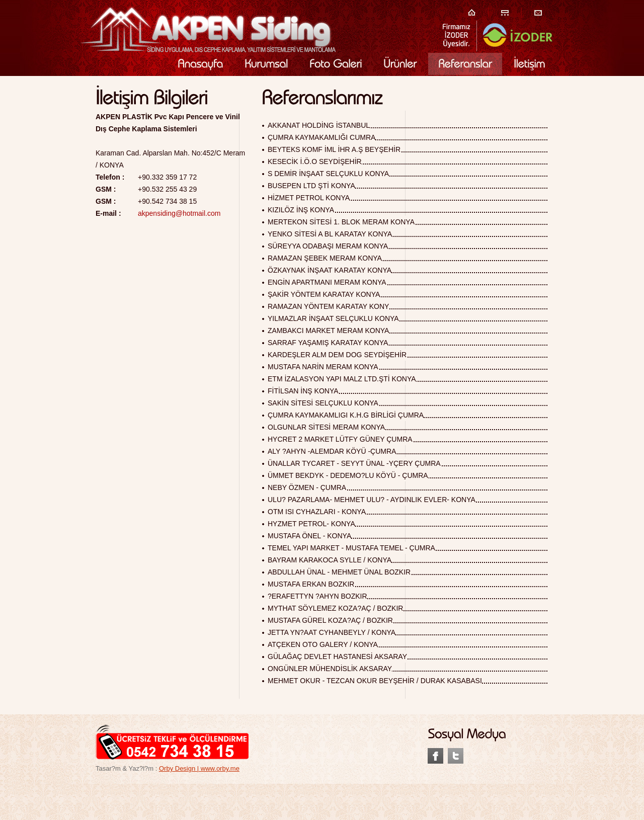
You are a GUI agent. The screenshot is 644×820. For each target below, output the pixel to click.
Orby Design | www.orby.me (199, 768)
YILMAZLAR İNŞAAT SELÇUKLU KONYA (333, 318)
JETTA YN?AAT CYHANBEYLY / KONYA (332, 632)
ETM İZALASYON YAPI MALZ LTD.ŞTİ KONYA (342, 379)
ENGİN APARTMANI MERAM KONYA (327, 282)
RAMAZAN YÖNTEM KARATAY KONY (328, 306)
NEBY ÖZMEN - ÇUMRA (307, 487)
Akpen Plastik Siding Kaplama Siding (208, 29)
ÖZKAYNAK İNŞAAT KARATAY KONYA (330, 270)
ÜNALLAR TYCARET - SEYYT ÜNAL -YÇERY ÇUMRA (354, 463)
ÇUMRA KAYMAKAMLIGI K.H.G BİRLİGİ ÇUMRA (346, 415)
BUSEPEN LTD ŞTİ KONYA (311, 186)
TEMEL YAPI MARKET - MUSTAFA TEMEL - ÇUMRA (351, 548)
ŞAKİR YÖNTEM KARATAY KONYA (324, 294)
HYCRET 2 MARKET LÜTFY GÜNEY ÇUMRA (340, 439)
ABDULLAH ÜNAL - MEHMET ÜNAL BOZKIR (339, 572)
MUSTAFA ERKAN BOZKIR (311, 584)
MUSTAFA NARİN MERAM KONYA (323, 367)
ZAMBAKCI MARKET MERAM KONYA (328, 331)
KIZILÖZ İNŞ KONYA (301, 210)
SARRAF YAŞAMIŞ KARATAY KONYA (328, 343)
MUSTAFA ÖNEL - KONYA (309, 536)
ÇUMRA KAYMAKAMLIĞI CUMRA (321, 137)
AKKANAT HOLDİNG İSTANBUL (319, 125)
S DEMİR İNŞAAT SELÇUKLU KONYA (328, 174)
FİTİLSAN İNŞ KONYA (303, 391)
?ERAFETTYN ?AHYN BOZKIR (317, 596)
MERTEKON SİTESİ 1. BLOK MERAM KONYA (341, 222)
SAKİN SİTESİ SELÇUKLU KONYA (323, 403)
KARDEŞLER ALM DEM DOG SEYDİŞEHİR (337, 355)
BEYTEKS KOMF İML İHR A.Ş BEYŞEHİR (334, 149)
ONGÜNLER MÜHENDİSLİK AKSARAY (330, 669)
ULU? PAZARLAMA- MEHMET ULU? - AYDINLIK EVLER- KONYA (372, 500)
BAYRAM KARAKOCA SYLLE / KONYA (330, 560)
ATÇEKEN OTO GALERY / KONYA (323, 644)
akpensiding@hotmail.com (179, 213)
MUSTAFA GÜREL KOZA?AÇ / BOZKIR (330, 620)
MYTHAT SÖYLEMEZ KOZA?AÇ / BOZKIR (335, 608)
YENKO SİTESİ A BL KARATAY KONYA (330, 234)
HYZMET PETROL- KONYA (311, 524)
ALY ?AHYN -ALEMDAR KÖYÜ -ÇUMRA (332, 451)
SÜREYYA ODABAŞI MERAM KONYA (328, 246)
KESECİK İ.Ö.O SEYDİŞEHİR (315, 161)
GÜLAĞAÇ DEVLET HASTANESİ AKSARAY (337, 657)
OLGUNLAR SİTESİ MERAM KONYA (326, 427)
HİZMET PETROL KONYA (309, 198)
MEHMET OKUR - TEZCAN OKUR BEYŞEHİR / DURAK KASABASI (375, 681)
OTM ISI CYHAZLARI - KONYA (317, 512)
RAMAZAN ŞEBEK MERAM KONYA (325, 258)
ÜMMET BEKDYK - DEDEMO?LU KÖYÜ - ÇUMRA (348, 475)
